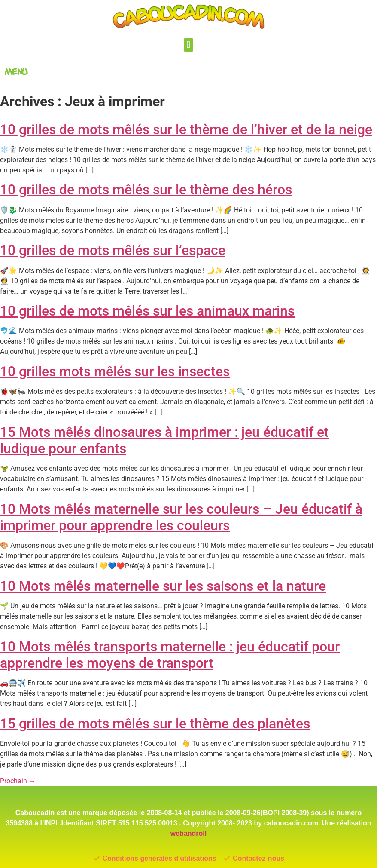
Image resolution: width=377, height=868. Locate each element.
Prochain (18, 781)
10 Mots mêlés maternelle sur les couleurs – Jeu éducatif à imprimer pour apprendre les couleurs (181, 517)
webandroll (188, 833)
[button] (188, 45)
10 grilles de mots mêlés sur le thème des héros (146, 190)
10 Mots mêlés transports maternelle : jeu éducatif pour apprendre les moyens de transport (170, 655)
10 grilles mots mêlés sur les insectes (115, 371)
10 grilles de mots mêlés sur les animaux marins (147, 311)
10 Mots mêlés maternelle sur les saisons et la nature (163, 586)
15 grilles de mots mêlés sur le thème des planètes (155, 724)
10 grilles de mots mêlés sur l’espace (113, 250)
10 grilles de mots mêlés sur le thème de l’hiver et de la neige (186, 129)
